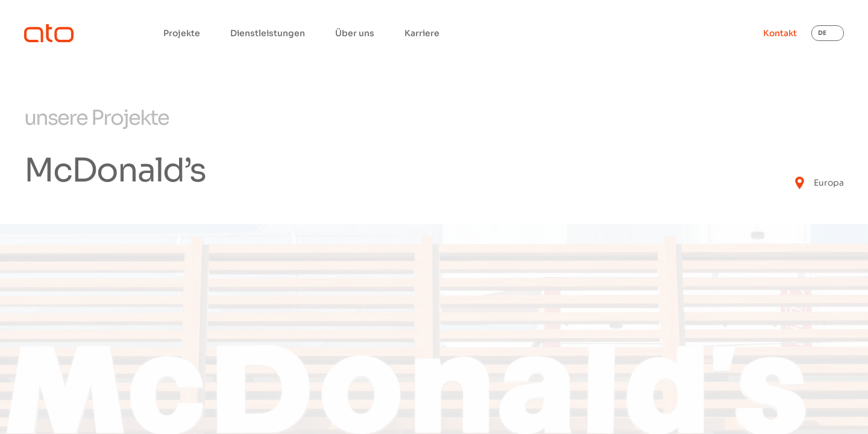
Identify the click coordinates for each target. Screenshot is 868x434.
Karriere (422, 33)
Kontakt (780, 33)
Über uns (355, 33)
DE (822, 33)
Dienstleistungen (268, 33)
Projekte (182, 33)
